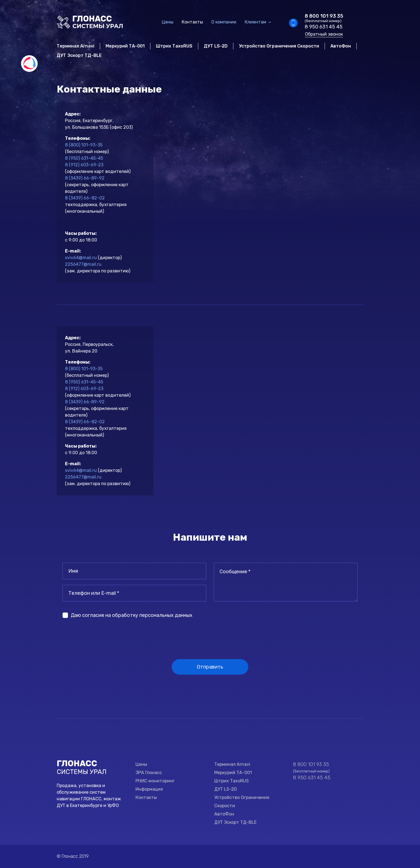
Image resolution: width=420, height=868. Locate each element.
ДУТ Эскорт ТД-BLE (79, 55)
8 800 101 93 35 (324, 16)
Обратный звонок (324, 34)
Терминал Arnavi (75, 46)
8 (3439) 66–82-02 (85, 198)
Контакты (192, 22)
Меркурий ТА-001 (125, 46)
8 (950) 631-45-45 (84, 158)
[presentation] (105, 635)
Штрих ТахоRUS (174, 46)
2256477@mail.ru (83, 264)
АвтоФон (341, 46)
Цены (168, 22)
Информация (149, 789)
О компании (224, 22)
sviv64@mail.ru (81, 258)
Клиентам (255, 22)
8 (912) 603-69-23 (84, 165)
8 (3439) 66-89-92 (85, 178)
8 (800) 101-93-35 (84, 145)
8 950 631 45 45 (324, 27)
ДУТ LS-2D (216, 46)
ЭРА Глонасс (149, 773)
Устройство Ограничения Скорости (279, 46)
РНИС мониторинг (155, 781)
